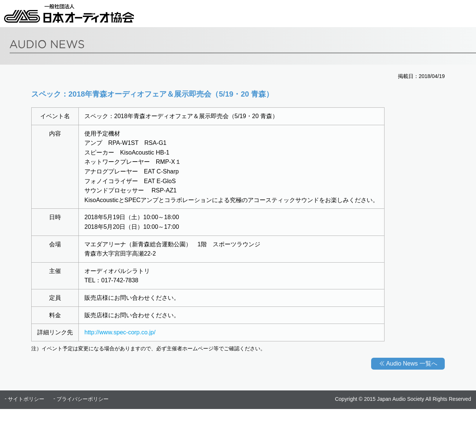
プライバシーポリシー (83, 399)
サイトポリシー (26, 399)
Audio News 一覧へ (412, 363)
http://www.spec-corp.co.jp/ (120, 332)
